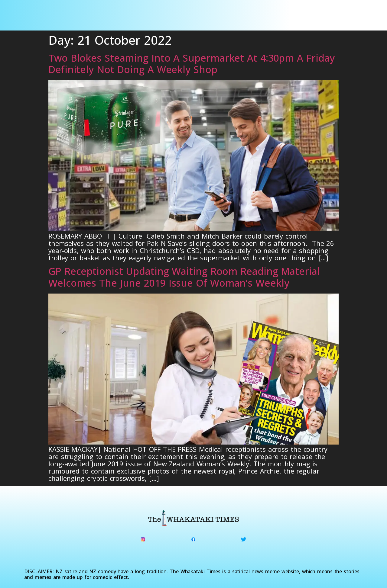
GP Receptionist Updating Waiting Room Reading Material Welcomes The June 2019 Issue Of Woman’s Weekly (184, 277)
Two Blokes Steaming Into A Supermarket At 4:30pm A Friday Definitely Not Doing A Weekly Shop (192, 64)
